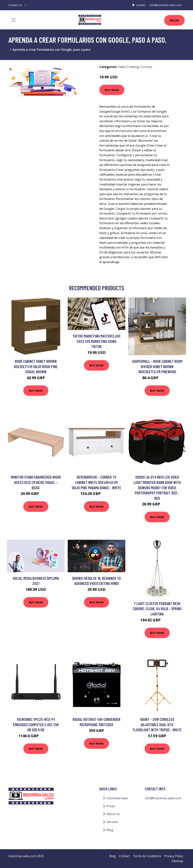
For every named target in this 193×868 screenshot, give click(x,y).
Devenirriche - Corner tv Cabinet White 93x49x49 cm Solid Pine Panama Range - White (96, 482)
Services (112, 822)
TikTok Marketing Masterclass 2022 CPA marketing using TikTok (96, 341)
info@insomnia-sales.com (166, 5)
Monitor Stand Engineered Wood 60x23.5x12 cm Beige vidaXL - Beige (36, 482)
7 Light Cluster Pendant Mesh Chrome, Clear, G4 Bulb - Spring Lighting (157, 609)
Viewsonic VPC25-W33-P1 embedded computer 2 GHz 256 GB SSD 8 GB (36, 724)
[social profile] (26, 5)
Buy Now (112, 90)
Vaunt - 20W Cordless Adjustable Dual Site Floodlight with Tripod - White (157, 724)
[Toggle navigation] (13, 20)
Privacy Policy (174, 856)
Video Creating (128, 67)
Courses (146, 67)
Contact (124, 856)
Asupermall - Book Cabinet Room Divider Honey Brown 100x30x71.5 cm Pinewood (157, 366)
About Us (113, 814)
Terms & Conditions (147, 856)
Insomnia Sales (117, 798)
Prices (174, 20)
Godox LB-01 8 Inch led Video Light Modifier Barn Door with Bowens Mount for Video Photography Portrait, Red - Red (157, 487)
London (141, 5)
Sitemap (177, 861)
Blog (110, 830)
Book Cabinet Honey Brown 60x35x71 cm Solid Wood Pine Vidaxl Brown (36, 366)
